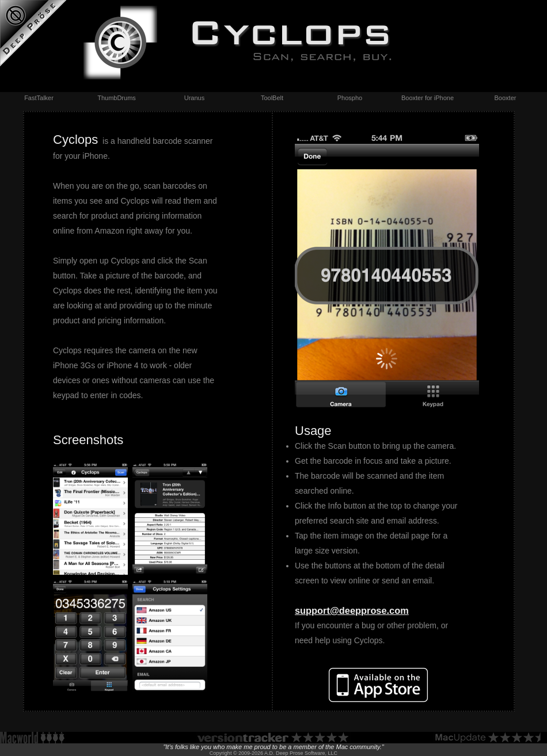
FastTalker (39, 98)
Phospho (350, 98)
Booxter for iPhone (428, 98)
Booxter (506, 98)
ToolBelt (272, 98)
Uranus (194, 98)
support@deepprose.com (352, 610)
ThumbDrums (117, 98)
